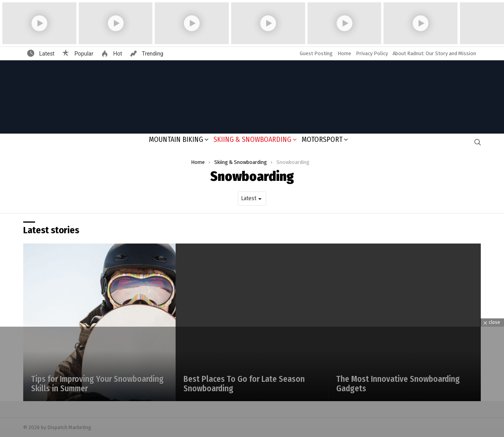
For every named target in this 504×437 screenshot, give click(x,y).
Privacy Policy (372, 53)
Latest (46, 54)
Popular (83, 54)
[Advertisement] (252, 382)
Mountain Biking (176, 139)
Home (344, 53)
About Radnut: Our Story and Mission (434, 53)
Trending (152, 54)
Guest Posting (316, 53)
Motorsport (322, 139)
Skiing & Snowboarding (252, 139)
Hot (117, 54)
